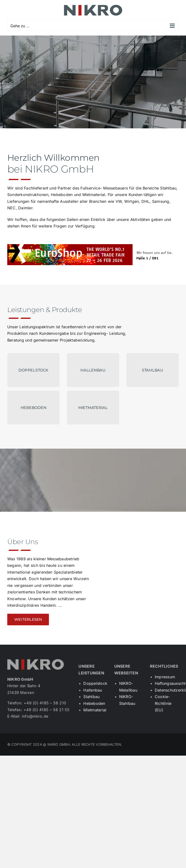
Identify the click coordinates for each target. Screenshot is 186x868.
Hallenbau (93, 690)
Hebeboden (94, 703)
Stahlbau (91, 697)
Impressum (165, 677)
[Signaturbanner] (93, 246)
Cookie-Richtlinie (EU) (163, 703)
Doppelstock (95, 683)
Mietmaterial (95, 710)
